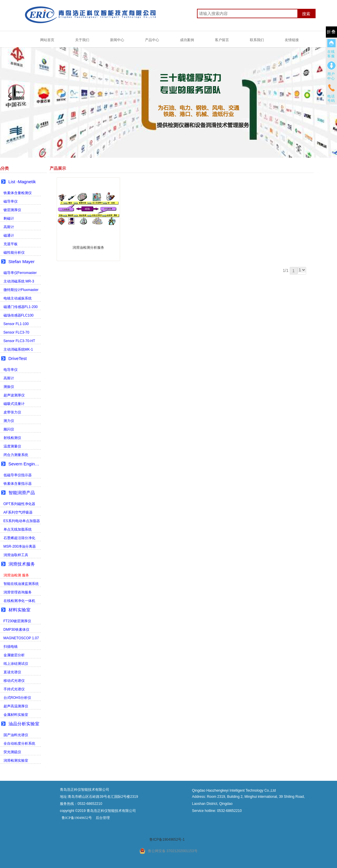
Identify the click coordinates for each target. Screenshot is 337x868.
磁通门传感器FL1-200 (21, 307)
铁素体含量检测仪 (18, 193)
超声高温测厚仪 (16, 706)
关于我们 (82, 40)
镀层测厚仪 (12, 210)
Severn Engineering (25, 464)
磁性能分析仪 (14, 253)
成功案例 (187, 40)
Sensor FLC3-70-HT (19, 341)
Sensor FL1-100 (16, 324)
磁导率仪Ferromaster (20, 273)
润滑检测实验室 (16, 761)
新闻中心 (117, 40)
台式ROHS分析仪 (17, 698)
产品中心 (152, 40)
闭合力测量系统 (16, 455)
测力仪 (9, 421)
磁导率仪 (11, 201)
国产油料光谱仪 (16, 735)
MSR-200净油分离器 (20, 546)
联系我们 (257, 40)
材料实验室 (20, 610)
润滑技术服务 (22, 564)
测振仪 (9, 387)
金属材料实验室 (16, 715)
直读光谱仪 (12, 672)
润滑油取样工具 (16, 555)
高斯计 (9, 227)
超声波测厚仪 (14, 395)
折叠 (331, 32)
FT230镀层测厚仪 (17, 621)
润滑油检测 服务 (16, 575)
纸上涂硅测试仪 (16, 664)
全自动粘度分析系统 (19, 743)
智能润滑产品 (22, 493)
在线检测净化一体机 (19, 601)
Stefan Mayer (22, 261)
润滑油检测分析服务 (88, 248)
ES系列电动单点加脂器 (22, 521)
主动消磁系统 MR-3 (19, 281)
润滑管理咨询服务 (18, 592)
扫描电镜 (11, 647)
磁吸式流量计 (14, 404)
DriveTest (18, 358)
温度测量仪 (12, 446)
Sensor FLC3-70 (16, 332)
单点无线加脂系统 (18, 529)
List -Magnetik (22, 182)
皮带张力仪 (12, 412)
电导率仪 (11, 370)
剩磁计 (9, 218)
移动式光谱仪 (14, 681)
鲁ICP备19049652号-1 (167, 840)
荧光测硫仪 (12, 752)
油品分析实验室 (24, 724)
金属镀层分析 (14, 655)
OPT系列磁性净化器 (20, 504)
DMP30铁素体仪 (16, 630)
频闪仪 (9, 429)
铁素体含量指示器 (18, 484)
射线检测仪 (12, 438)
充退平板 (11, 244)
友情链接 (292, 40)
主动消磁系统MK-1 (18, 349)
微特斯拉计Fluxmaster (21, 290)
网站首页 (47, 40)
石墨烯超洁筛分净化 (19, 538)
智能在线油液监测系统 (21, 584)
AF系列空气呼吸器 (18, 512)
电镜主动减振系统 (18, 298)
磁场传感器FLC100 (19, 315)
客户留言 (222, 40)
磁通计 (9, 235)
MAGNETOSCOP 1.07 (21, 638)
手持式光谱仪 (14, 689)
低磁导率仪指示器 (18, 475)
